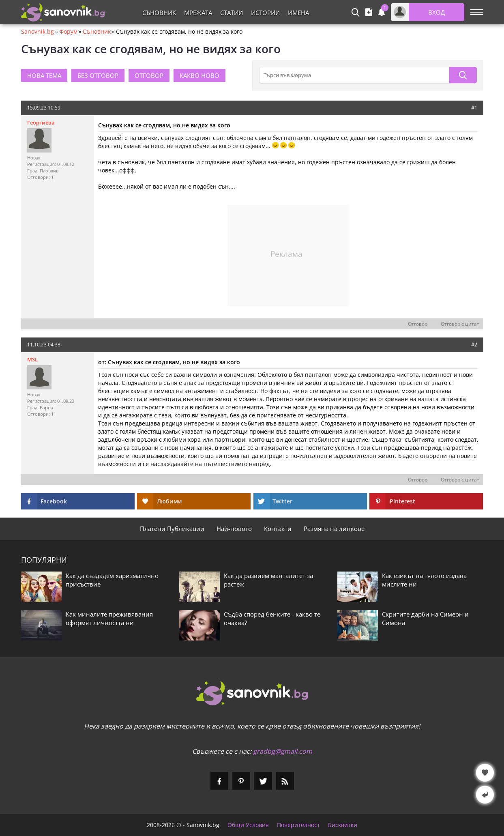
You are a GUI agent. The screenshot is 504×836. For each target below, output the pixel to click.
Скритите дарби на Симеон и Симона (425, 618)
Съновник (159, 13)
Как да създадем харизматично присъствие (112, 580)
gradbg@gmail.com (283, 751)
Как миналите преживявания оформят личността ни (109, 618)
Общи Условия (248, 825)
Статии (232, 13)
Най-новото (234, 529)
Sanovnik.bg (38, 32)
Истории (265, 13)
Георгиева (41, 122)
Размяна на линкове (334, 529)
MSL (32, 359)
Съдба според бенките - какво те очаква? (272, 618)
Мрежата (198, 13)
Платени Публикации (172, 529)
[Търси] (463, 75)
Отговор (418, 324)
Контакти (278, 529)
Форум (68, 32)
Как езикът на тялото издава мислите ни (424, 580)
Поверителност (298, 825)
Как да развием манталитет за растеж (268, 580)
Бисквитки (343, 825)
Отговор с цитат (460, 324)
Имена (298, 13)
